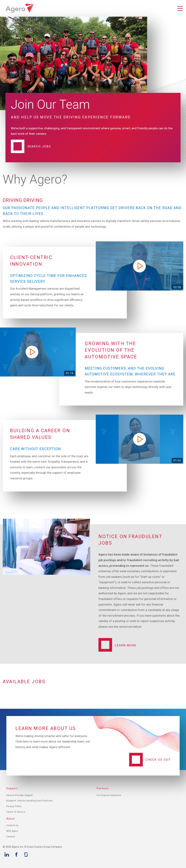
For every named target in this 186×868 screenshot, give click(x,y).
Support (12, 788)
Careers (11, 837)
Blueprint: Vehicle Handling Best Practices (30, 801)
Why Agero (12, 831)
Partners (103, 788)
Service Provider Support (20, 795)
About (11, 819)
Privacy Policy (14, 806)
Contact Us (12, 825)
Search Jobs (39, 146)
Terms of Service (16, 812)
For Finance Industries (109, 795)
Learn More (126, 645)
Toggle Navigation (180, 9)
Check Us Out (158, 760)
